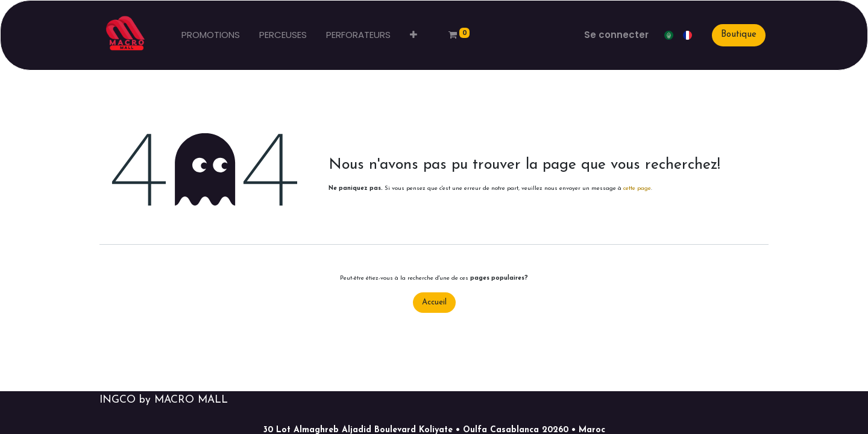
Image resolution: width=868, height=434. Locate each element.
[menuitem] (211, 35)
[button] (414, 35)
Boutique (739, 35)
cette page (637, 188)
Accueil (434, 302)
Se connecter (616, 35)
